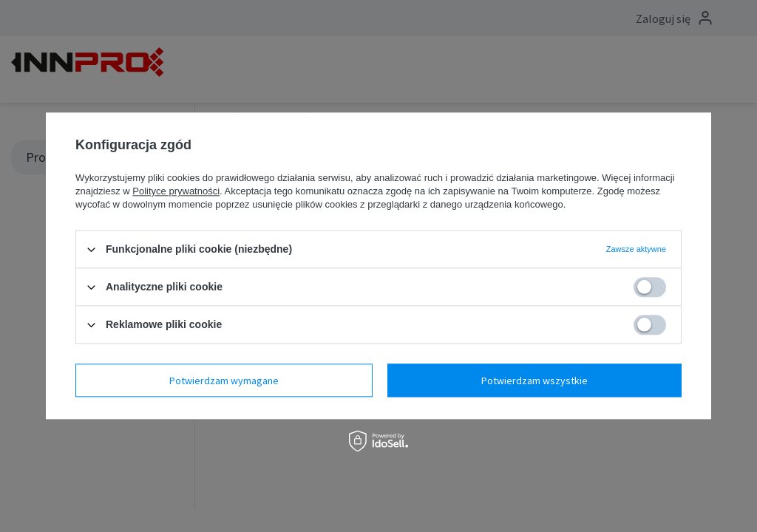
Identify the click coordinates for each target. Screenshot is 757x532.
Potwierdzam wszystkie (534, 381)
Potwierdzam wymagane (224, 381)
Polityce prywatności (176, 191)
